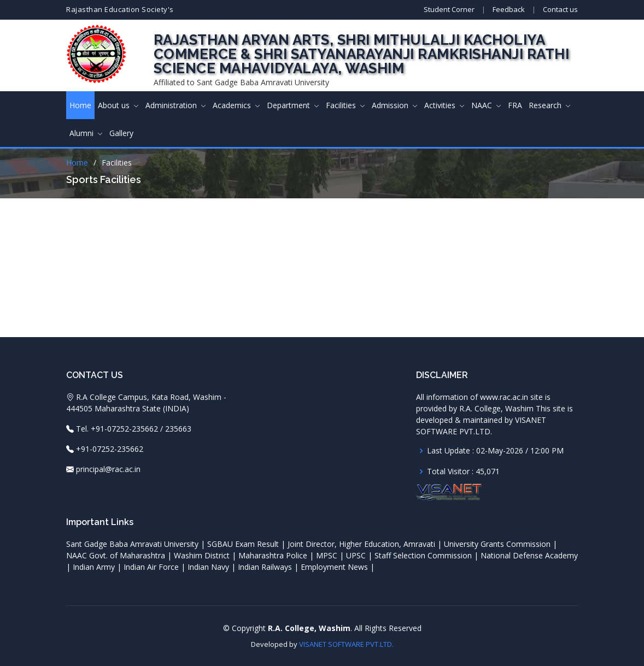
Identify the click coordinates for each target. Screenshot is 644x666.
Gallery (121, 133)
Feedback (509, 9)
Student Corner (449, 9)
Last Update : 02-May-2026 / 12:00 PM (495, 450)
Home (80, 105)
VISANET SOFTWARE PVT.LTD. (346, 644)
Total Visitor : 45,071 (463, 471)
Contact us (560, 9)
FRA (515, 105)
